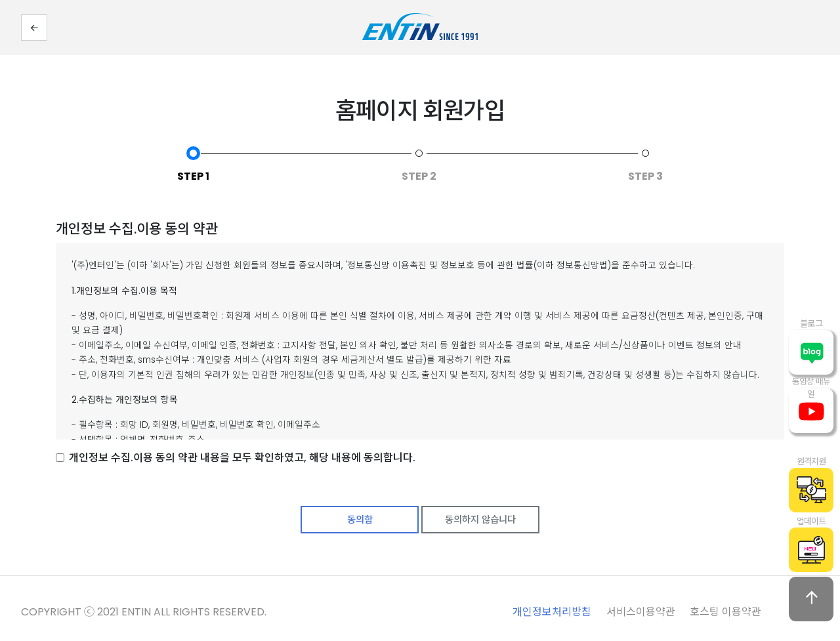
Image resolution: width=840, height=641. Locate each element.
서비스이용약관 (641, 612)
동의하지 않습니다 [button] (480, 520)
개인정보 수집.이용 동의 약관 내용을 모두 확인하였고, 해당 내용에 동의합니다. (242, 458)
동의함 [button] (360, 520)
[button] (34, 28)
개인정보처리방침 (552, 612)
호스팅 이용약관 (725, 612)
